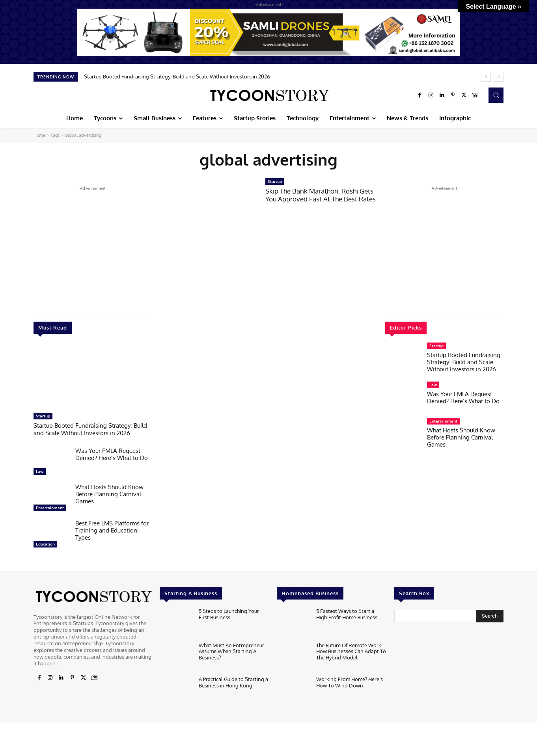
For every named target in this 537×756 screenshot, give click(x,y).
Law (40, 471)
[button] (496, 95)
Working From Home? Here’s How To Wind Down (350, 682)
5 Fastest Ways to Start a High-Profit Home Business (347, 613)
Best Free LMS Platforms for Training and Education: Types (112, 530)
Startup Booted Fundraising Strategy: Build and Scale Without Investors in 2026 (177, 76)
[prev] (486, 77)
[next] (499, 77)
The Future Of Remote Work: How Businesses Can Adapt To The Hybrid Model (351, 651)
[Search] (490, 615)
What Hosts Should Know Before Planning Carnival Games (109, 493)
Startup (43, 416)
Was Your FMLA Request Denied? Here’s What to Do (112, 453)
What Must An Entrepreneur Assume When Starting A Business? (231, 651)
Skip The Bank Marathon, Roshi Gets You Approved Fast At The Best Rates (321, 195)
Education (45, 543)
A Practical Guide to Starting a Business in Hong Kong (233, 682)
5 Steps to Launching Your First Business (229, 613)
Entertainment (50, 507)
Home (39, 135)
